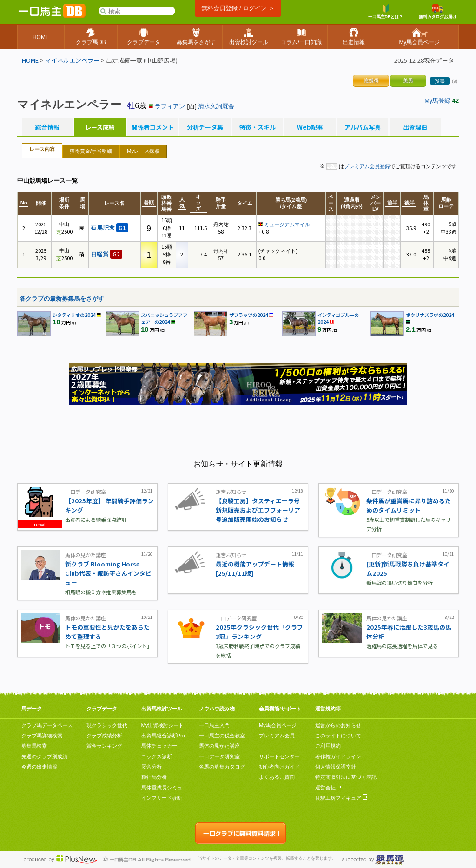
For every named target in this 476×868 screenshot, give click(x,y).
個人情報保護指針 (336, 767)
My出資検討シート (163, 725)
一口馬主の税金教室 (222, 736)
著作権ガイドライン (338, 756)
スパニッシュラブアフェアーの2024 (164, 318)
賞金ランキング (104, 746)
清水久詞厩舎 (216, 106)
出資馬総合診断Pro (163, 736)
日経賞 (106, 254)
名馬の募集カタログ (222, 767)
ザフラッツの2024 (249, 315)
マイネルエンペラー (72, 60)
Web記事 (310, 127)
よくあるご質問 (277, 777)
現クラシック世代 (107, 725)
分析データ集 (205, 127)
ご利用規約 (328, 746)
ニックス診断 (157, 756)
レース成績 (100, 127)
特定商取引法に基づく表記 (346, 777)
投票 (440, 81)
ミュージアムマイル (287, 224)
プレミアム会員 (277, 736)
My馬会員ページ (278, 725)
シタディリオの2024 (74, 315)
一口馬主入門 (214, 725)
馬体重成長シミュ (162, 788)
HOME (30, 60)
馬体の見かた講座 (219, 746)
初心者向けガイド (279, 767)
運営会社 (328, 788)
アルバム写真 (363, 127)
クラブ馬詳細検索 (42, 736)
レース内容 (42, 149)
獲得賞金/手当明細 (91, 151)
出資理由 (415, 127)
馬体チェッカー (159, 746)
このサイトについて (338, 736)
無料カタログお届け (438, 12)
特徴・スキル (258, 127)
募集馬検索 (34, 746)
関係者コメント (152, 127)
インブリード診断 (162, 798)
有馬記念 (109, 227)
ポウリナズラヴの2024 (430, 315)
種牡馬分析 (154, 777)
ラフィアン (170, 106)
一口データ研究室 (219, 756)
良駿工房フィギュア (341, 798)
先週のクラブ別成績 (44, 756)
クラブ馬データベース (47, 725)
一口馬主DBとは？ (386, 12)
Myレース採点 (143, 151)
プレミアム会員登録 (367, 166)
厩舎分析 (152, 767)
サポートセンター (279, 756)
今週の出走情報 (39, 767)
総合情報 (47, 127)
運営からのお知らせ (338, 725)
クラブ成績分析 (104, 736)
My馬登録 (437, 101)
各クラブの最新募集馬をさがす (62, 299)
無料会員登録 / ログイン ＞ (238, 8)
